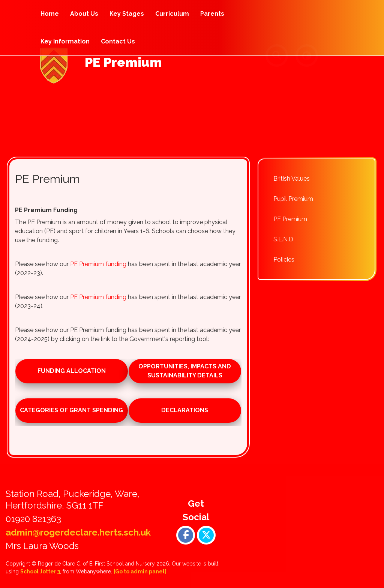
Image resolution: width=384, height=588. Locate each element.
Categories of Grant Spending (71, 410)
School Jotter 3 (40, 572)
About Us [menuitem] (84, 14)
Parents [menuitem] (212, 14)
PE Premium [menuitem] (290, 219)
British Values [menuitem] (292, 179)
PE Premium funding (98, 264)
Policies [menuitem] (284, 260)
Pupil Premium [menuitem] (293, 199)
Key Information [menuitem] (65, 41)
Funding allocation (72, 371)
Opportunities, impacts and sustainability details (185, 371)
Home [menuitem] (50, 14)
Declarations (185, 410)
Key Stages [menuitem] (127, 14)
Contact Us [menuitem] (118, 41)
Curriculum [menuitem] (172, 14)
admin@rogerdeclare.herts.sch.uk (78, 532)
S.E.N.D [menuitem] (283, 239)
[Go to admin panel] (140, 572)
